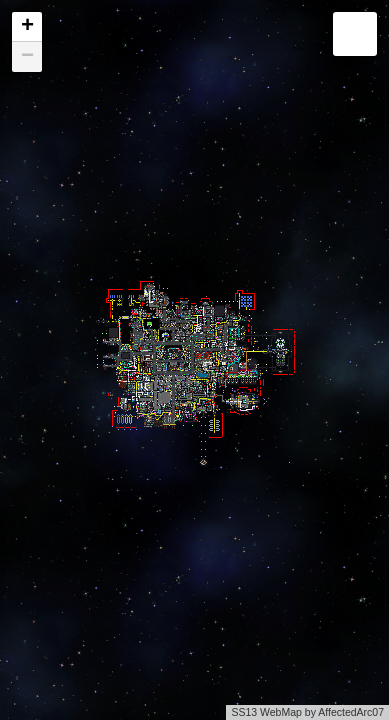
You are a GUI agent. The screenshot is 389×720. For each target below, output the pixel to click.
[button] (27, 27)
